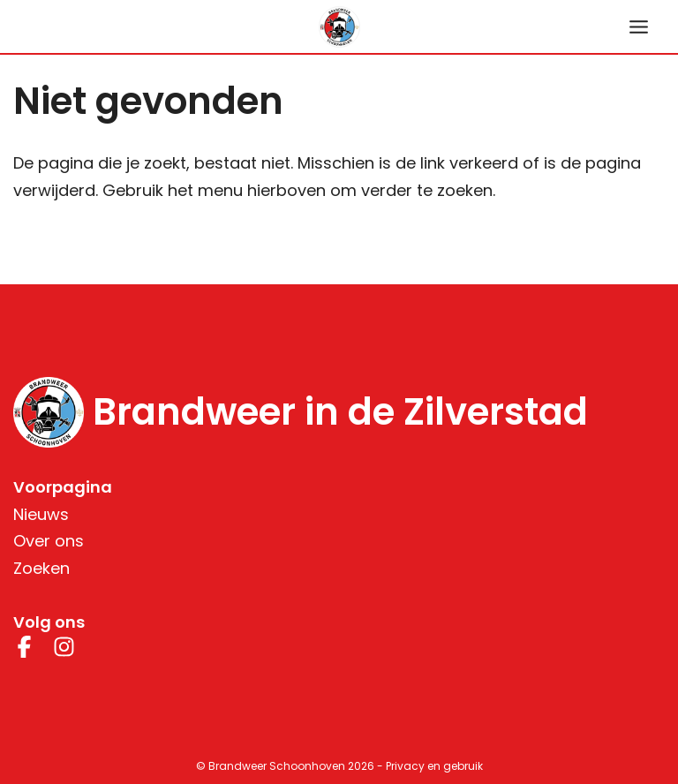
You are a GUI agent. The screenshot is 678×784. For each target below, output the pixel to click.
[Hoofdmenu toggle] (638, 26)
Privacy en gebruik (434, 766)
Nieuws (41, 514)
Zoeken (41, 568)
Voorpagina (63, 487)
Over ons (49, 541)
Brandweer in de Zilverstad (340, 412)
